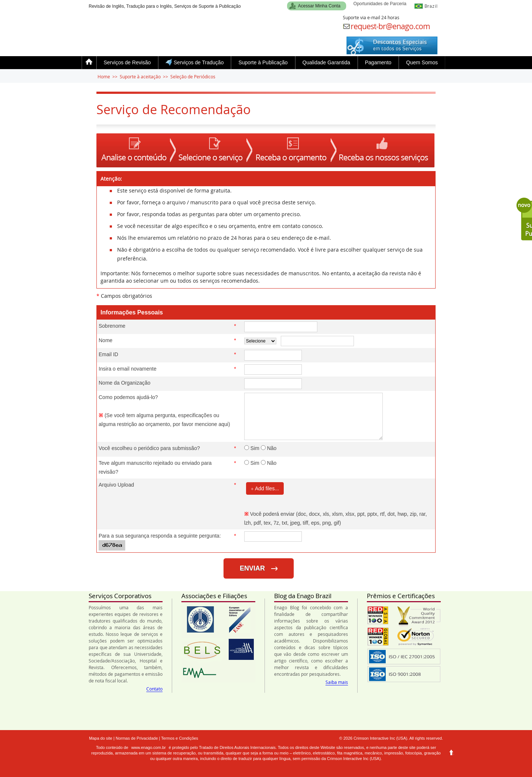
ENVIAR (259, 568)
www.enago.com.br (149, 747)
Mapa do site (101, 738)
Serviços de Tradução (195, 62)
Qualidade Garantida (326, 62)
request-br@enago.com (390, 26)
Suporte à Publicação (263, 62)
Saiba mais (337, 682)
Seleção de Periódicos (193, 76)
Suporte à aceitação (140, 76)
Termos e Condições (180, 738)
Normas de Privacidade (137, 738)
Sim (252, 448)
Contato (154, 689)
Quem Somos (422, 62)
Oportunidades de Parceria (380, 4)
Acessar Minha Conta (319, 6)
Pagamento (378, 62)
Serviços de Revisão (127, 62)
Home (104, 76)
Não (269, 448)
